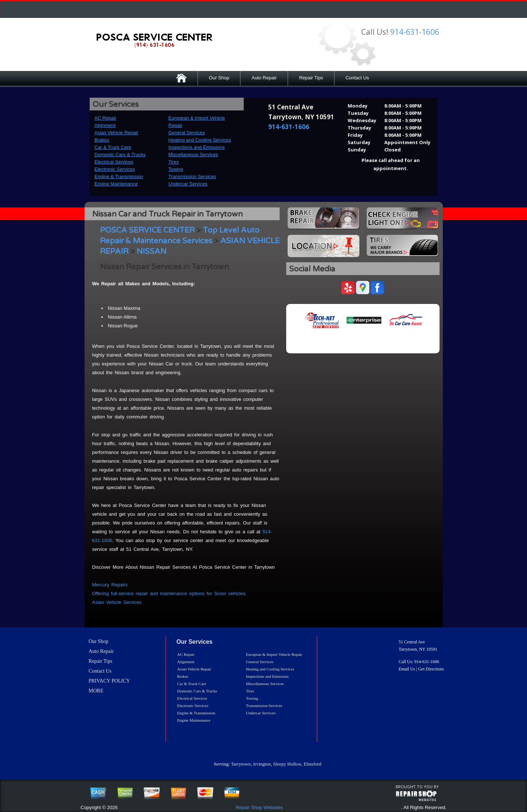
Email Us (407, 669)
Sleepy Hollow (287, 764)
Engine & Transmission (119, 176)
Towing (176, 169)
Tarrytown (241, 764)
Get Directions (431, 669)
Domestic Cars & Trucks (120, 155)
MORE (96, 691)
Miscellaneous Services (193, 155)
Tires (173, 162)
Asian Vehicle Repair (116, 133)
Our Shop (219, 78)
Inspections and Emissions (197, 147)
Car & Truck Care (113, 147)
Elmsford (313, 764)
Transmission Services (192, 176)
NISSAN (152, 251)
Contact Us (357, 78)
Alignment (105, 125)
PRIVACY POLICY (109, 681)
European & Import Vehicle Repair (274, 654)
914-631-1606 (415, 32)
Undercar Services (188, 184)
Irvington (262, 764)
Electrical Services (114, 162)
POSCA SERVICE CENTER (147, 230)
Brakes (102, 140)
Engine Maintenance (116, 184)
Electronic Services (115, 169)
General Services (187, 133)
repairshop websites (416, 796)
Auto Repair (264, 78)
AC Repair (105, 118)
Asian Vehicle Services (117, 602)
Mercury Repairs (110, 585)
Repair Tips (311, 78)
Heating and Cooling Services (200, 140)
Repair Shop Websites (259, 807)
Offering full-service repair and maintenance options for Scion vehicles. (170, 593)
